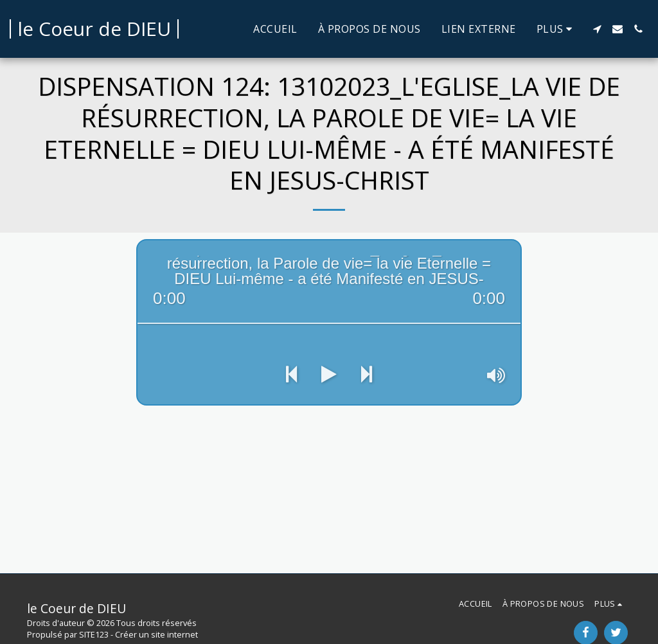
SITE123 (94, 634)
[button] (597, 29)
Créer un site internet (156, 634)
